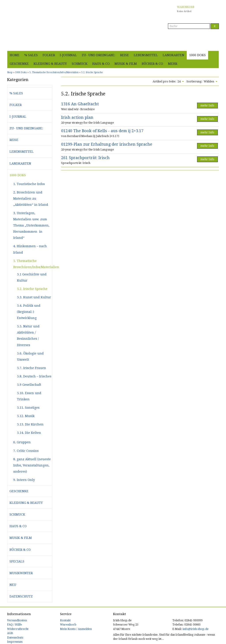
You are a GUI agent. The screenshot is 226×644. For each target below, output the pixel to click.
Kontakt (65, 620)
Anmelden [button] (211, 45)
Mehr (173, 64)
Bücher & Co (152, 64)
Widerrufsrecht (18, 629)
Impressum (15, 642)
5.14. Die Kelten (29, 433)
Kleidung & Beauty (50, 64)
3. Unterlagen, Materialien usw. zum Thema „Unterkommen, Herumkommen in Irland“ (31, 225)
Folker (49, 55)
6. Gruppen (22, 442)
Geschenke (19, 64)
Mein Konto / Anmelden (76, 629)
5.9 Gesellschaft (29, 385)
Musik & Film (126, 64)
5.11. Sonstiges (28, 408)
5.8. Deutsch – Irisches (34, 376)
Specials (17, 561)
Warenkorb (68, 625)
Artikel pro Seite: (164, 81)
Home (15, 55)
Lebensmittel (146, 55)
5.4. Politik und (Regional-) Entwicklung (29, 312)
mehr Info (207, 105)
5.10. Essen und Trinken (29, 396)
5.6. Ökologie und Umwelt (30, 356)
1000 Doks (197, 55)
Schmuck (80, 64)
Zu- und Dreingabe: (98, 55)
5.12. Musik (26, 416)
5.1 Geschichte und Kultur (32, 277)
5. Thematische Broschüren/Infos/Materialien (33, 264)
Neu (13, 585)
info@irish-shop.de (196, 629)
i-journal (68, 55)
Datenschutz (21, 596)
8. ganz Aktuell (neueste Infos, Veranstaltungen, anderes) (32, 465)
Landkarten (173, 55)
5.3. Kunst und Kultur (34, 297)
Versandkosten (17, 620)
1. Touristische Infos (29, 184)
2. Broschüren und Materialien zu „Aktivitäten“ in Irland (31, 199)
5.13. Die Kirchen (30, 424)
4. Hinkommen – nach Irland (30, 249)
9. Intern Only (24, 480)
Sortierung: (194, 81)
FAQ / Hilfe (14, 625)
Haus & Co (101, 64)
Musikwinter (21, 573)
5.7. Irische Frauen (32, 368)
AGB (10, 633)
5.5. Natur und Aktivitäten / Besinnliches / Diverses (28, 336)
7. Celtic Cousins (26, 451)
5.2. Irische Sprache (32, 289)
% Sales (31, 55)
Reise (124, 55)
